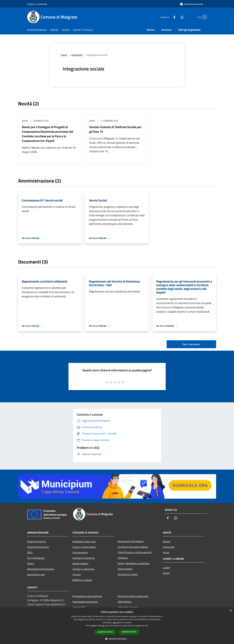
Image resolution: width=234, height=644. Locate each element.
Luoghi (166, 568)
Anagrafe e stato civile (84, 541)
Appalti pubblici (80, 563)
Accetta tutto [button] (105, 632)
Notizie (167, 541)
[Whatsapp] (176, 17)
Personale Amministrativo (41, 569)
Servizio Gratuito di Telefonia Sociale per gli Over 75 (115, 129)
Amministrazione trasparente (133, 596)
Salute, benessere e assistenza (134, 563)
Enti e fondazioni (36, 558)
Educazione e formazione (131, 541)
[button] (117, 639)
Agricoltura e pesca (128, 574)
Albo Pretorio (124, 602)
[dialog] (117, 626)
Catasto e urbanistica (83, 569)
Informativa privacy (128, 607)
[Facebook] (168, 17)
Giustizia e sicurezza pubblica (133, 547)
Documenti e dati (36, 574)
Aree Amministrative (38, 547)
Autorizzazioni (125, 569)
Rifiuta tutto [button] (129, 632)
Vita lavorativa (80, 552)
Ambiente (123, 558)
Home (64, 55)
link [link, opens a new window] (146, 626)
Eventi (166, 573)
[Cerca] (203, 17)
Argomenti (77, 55)
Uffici (30, 552)
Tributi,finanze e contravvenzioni (135, 552)
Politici (31, 563)
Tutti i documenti (191, 344)
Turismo (77, 574)
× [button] (231, 611)
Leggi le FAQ (79, 607)
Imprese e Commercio (84, 558)
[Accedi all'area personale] (192, 4)
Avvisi (25, 121)
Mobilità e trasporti (82, 580)
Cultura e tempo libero (84, 547)
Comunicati (169, 547)
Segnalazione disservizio (85, 602)
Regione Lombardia (37, 4)
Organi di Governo (37, 541)
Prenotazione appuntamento (87, 596)
